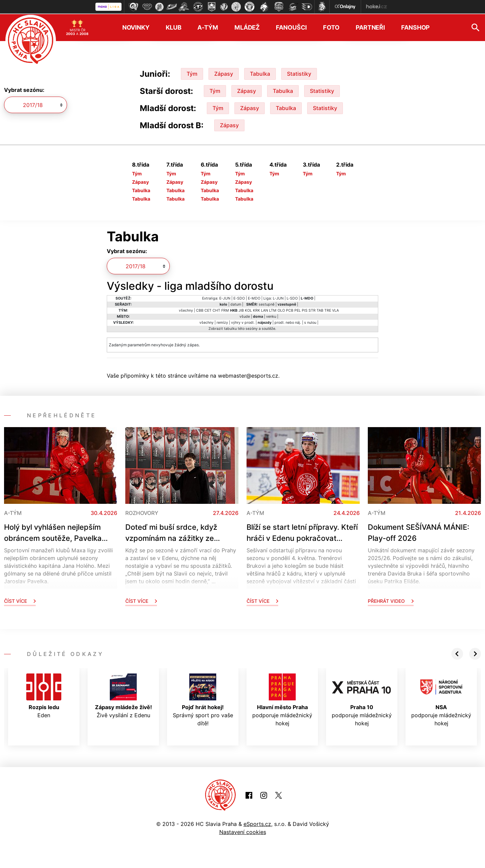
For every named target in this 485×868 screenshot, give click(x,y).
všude (245, 316)
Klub (174, 27)
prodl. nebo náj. (288, 322)
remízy (222, 322)
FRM (225, 310)
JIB (241, 310)
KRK (256, 310)
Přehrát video (391, 600)
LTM (273, 310)
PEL (298, 310)
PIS (305, 310)
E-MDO (254, 298)
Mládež (247, 27)
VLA (335, 310)
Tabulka (260, 73)
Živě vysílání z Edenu (123, 695)
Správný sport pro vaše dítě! (203, 699)
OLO (281, 310)
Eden (44, 695)
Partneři (370, 27)
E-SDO (239, 298)
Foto (331, 27)
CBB (200, 310)
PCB (290, 310)
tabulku (230, 328)
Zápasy (224, 73)
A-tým (208, 27)
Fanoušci (291, 27)
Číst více (20, 600)
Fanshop (415, 27)
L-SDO (292, 298)
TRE (328, 310)
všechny (186, 310)
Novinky (136, 27)
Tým (192, 73)
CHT (216, 310)
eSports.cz (257, 824)
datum (236, 304)
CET (208, 310)
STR (312, 310)
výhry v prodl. (243, 322)
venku (271, 316)
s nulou (310, 322)
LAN (265, 310)
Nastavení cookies (243, 832)
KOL (248, 310)
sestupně (267, 304)
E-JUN (225, 298)
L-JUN (278, 298)
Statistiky (299, 73)
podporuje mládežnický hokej (282, 699)
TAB (320, 310)
